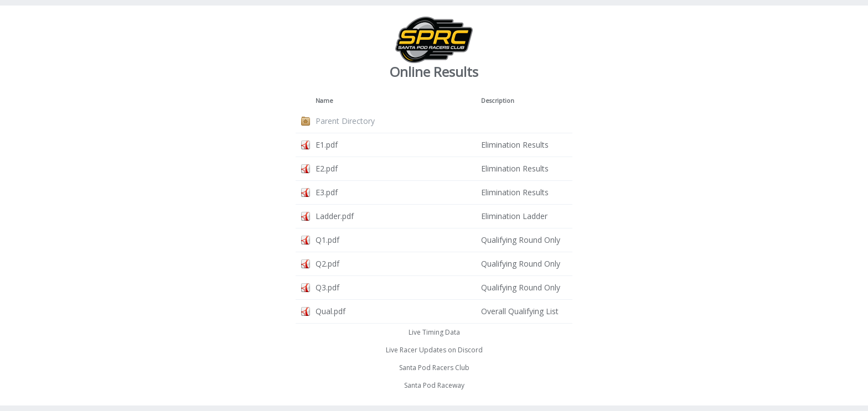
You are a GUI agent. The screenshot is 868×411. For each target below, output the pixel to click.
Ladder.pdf (335, 216)
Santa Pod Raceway (434, 385)
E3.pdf (327, 192)
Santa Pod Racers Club (434, 368)
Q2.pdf (327, 264)
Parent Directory (345, 121)
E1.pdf (327, 145)
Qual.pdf (330, 311)
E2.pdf (327, 168)
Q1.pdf (327, 240)
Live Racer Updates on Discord (434, 350)
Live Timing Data (434, 332)
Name (324, 101)
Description (498, 101)
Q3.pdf (327, 287)
